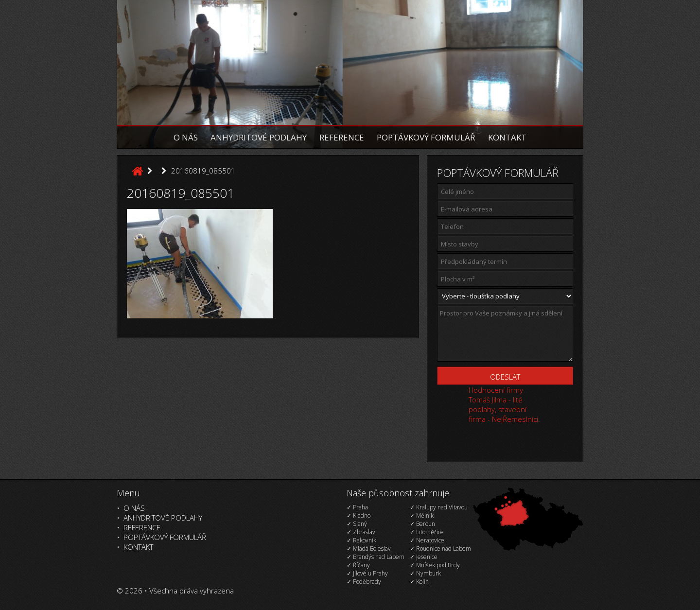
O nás (186, 137)
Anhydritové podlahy (259, 137)
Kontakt (507, 137)
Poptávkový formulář (426, 137)
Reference (342, 137)
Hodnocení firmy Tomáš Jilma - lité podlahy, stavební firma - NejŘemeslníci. (504, 404)
